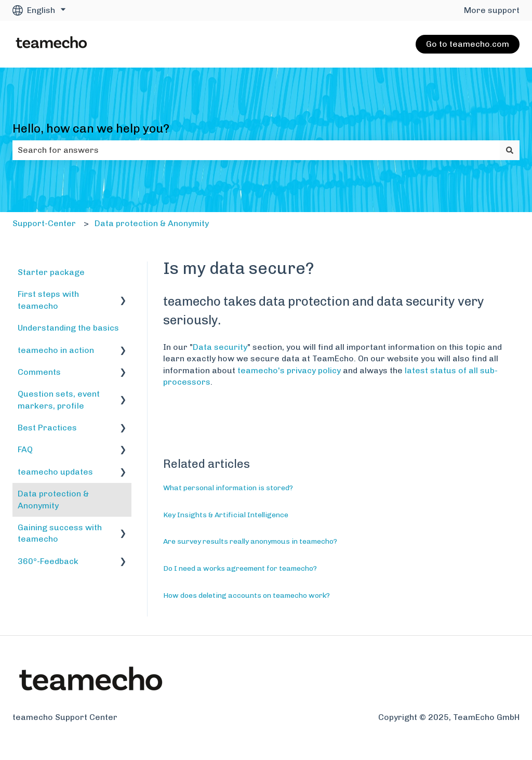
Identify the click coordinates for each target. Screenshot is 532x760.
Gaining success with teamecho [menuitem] (60, 533)
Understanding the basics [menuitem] (68, 328)
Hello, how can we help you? (91, 128)
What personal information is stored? (228, 488)
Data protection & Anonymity (152, 223)
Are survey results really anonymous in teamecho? (250, 541)
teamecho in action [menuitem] (56, 350)
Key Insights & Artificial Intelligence (226, 515)
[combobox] (256, 150)
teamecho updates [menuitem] (55, 472)
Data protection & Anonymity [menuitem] (53, 499)
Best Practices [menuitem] (47, 428)
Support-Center (44, 223)
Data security (220, 347)
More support (492, 10)
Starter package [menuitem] (51, 272)
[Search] (510, 150)
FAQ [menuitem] (25, 449)
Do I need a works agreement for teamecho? (240, 568)
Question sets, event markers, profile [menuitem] (59, 399)
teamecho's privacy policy (289, 370)
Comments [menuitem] (39, 372)
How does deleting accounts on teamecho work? (247, 595)
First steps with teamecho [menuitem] (48, 300)
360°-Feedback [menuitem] (48, 561)
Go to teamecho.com (468, 44)
